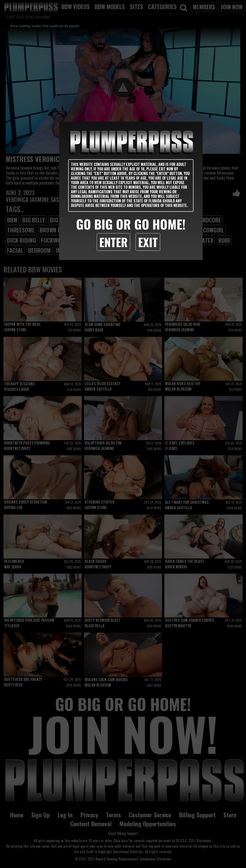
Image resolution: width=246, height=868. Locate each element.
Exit (148, 242)
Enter (113, 242)
